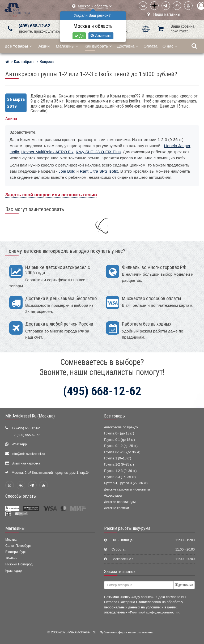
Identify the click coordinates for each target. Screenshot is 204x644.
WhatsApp (19, 444)
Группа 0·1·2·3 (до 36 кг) (122, 452)
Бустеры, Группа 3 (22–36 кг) (126, 483)
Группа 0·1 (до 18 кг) (120, 440)
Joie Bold (67, 171)
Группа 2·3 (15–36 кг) (120, 477)
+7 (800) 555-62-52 (26, 435)
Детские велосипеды (120, 502)
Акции (44, 46)
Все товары (115, 416)
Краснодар (14, 571)
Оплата (150, 46)
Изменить (101, 36)
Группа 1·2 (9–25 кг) (119, 464)
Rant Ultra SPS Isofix (99, 171)
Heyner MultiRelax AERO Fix (47, 152)
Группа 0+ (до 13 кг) (119, 433)
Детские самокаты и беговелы (127, 489)
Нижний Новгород (19, 564)
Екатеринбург (16, 552)
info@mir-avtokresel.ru (28, 454)
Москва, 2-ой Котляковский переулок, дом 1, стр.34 (51, 473)
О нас (170, 46)
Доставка (128, 46)
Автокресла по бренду (121, 427)
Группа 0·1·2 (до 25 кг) (121, 446)
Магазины (67, 46)
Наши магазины (167, 14)
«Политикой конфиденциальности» (154, 612)
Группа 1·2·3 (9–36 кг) (120, 471)
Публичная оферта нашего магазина (126, 632)
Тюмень (11, 558)
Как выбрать (98, 46)
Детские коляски (117, 508)
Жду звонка (184, 585)
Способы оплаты (21, 496)
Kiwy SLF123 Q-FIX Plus (98, 152)
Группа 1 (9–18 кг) (118, 458)
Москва (11, 540)
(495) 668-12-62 (34, 26)
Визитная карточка (26, 463)
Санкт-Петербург (18, 546)
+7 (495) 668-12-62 (26, 428)
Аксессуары (113, 496)
